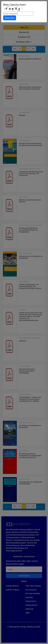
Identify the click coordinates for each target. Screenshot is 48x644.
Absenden (10, 18)
